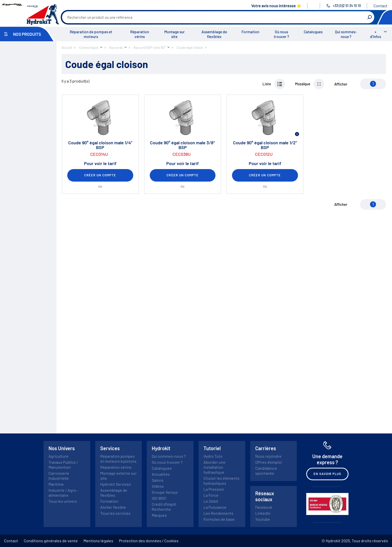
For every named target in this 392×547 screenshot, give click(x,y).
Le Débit (211, 501)
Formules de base (219, 519)
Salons (158, 480)
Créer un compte (100, 175)
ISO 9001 (159, 498)
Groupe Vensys (165, 492)
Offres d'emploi (268, 462)
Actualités (161, 474)
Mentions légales (98, 541)
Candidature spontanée (266, 471)
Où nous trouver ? (281, 34)
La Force (211, 495)
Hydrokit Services (116, 484)
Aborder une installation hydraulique (214, 467)
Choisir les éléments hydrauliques (221, 481)
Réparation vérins (140, 34)
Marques (159, 515)
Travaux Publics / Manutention (63, 465)
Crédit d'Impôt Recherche (164, 507)
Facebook (264, 507)
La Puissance (215, 507)
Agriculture (58, 456)
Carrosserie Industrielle (59, 476)
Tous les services (115, 513)
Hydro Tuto (213, 456)
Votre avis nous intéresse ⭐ (276, 6)
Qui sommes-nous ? (346, 34)
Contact (380, 6)
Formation (250, 32)
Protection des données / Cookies (149, 541)
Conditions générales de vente (51, 541)
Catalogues (313, 32)
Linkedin (263, 513)
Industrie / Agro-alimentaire (63, 493)
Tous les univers (63, 501)
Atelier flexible (113, 507)
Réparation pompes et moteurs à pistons (118, 459)
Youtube (263, 519)
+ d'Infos (375, 34)
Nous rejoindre (268, 456)
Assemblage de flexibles (214, 34)
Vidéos (158, 486)
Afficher (341, 84)
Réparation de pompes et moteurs (91, 34)
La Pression (214, 489)
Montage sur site (174, 34)
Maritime (56, 484)
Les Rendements (218, 513)
